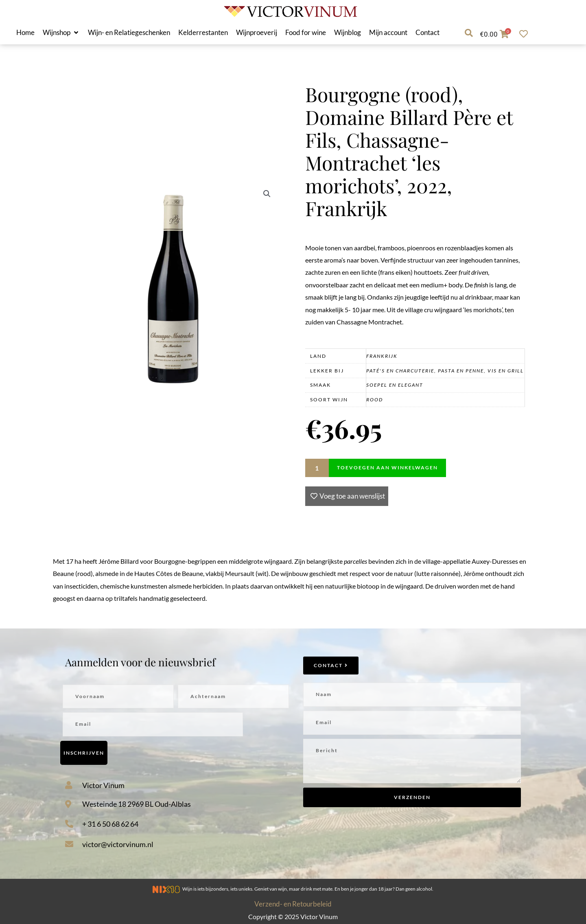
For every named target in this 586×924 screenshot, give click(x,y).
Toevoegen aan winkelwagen (387, 467)
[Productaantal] (317, 468)
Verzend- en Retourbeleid (293, 904)
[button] (61, 33)
